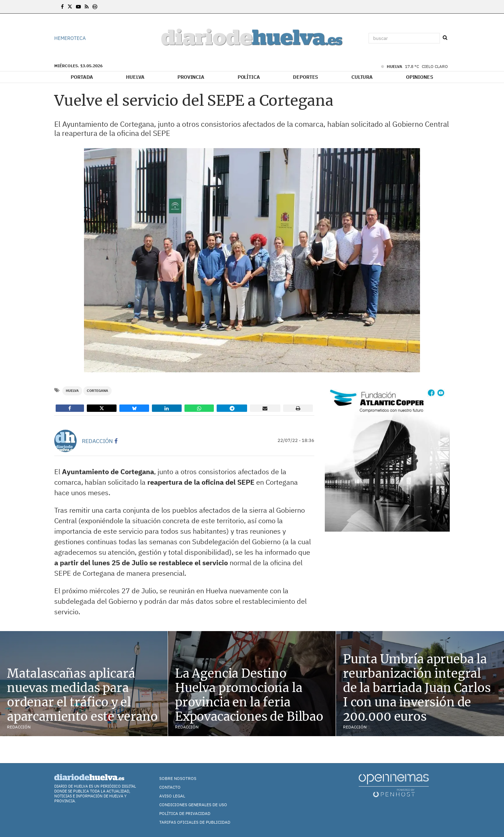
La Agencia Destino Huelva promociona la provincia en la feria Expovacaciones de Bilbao (249, 695)
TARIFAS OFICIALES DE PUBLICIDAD (195, 822)
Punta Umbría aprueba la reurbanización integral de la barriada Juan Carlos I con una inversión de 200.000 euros (417, 688)
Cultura (362, 77)
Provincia (191, 77)
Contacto (170, 787)
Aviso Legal (172, 796)
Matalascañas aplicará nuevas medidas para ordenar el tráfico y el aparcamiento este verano (82, 695)
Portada (82, 77)
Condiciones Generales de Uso (193, 805)
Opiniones (420, 77)
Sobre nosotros (178, 778)
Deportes (306, 77)
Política (249, 77)
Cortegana (97, 391)
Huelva (135, 77)
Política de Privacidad (185, 813)
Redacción (97, 441)
